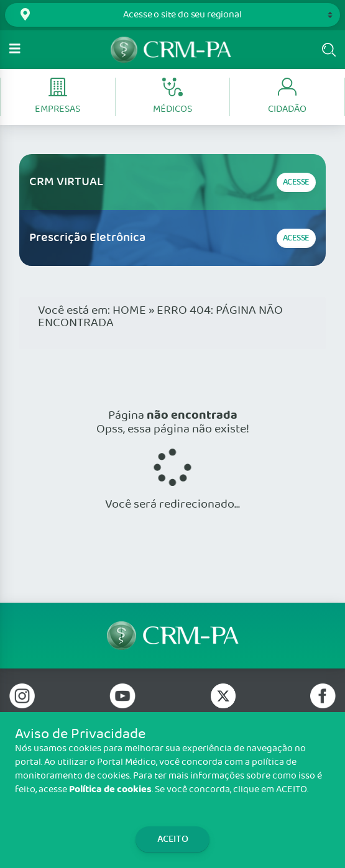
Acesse (296, 182)
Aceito (173, 839)
